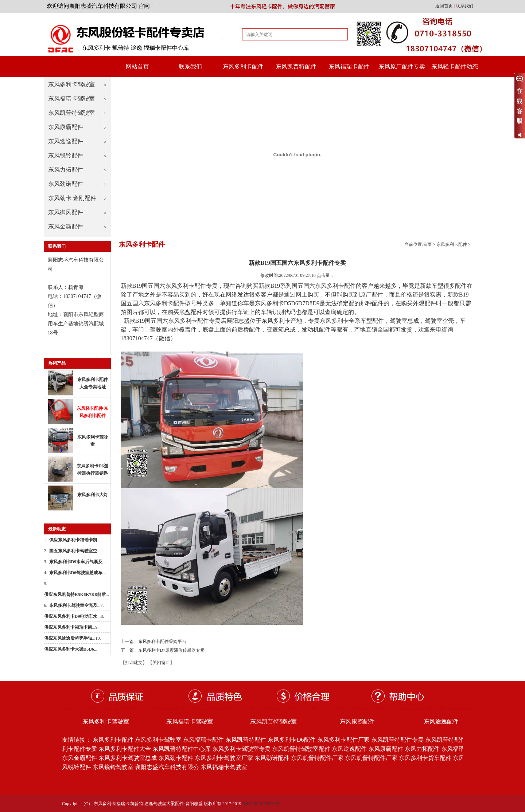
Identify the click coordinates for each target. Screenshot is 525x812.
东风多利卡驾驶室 (71, 84)
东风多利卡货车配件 (425, 758)
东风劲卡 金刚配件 (72, 198)
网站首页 (137, 66)
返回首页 (445, 6)
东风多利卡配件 (243, 66)
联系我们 (464, 6)
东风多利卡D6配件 (292, 740)
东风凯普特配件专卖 (397, 740)
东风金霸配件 (66, 226)
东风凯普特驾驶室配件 (301, 749)
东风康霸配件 (66, 127)
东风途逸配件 (66, 141)
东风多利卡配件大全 (125, 749)
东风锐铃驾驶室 (113, 767)
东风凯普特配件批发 (451, 740)
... (75, 540)
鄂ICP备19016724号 (261, 804)
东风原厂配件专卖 (402, 66)
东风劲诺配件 (66, 184)
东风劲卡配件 (176, 758)
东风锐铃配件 (66, 155)
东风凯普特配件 (296, 66)
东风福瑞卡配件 (349, 66)
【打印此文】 (134, 663)
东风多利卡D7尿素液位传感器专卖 (172, 650)
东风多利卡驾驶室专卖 (241, 749)
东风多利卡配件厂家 (343, 740)
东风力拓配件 (66, 170)
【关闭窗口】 (161, 663)
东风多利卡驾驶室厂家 (224, 758)
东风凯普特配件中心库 (182, 749)
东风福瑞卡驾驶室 (71, 99)
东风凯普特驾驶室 (71, 113)
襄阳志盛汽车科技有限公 (167, 767)
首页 (427, 244)
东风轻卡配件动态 (455, 66)
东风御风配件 (66, 212)
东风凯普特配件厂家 (317, 758)
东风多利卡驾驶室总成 (128, 758)
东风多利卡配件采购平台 (162, 642)
